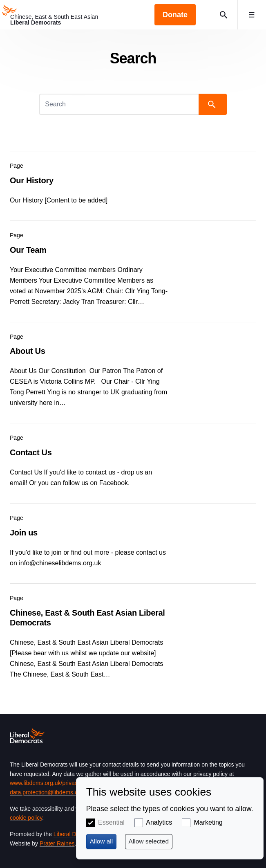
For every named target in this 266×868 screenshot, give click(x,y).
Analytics (159, 822)
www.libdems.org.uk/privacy (45, 783)
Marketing (208, 822)
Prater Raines (57, 843)
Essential (111, 822)
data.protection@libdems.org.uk (50, 792)
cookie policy (26, 818)
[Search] (120, 104)
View (133, 181)
